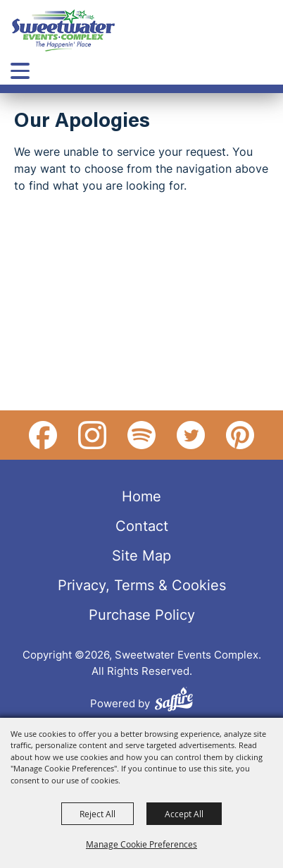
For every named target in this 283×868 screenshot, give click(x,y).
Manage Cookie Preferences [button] (141, 844)
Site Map (141, 555)
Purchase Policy (142, 614)
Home (141, 496)
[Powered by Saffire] (174, 701)
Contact (142, 525)
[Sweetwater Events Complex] (63, 30)
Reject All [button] (98, 814)
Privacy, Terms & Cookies (142, 585)
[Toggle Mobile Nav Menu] (20, 71)
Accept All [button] (184, 814)
